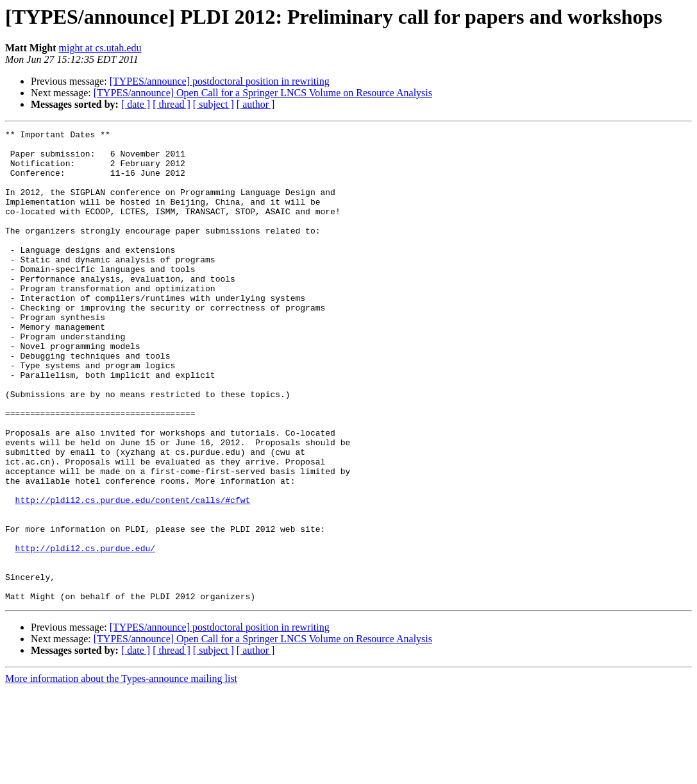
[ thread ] (172, 104)
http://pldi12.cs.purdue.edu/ (85, 633)
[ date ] (136, 104)
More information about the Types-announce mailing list (121, 773)
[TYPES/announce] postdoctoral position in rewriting (220, 81)
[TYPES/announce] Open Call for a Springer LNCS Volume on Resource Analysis (263, 93)
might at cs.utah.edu (100, 48)
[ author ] (256, 104)
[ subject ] (214, 104)
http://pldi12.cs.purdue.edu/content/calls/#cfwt (133, 575)
